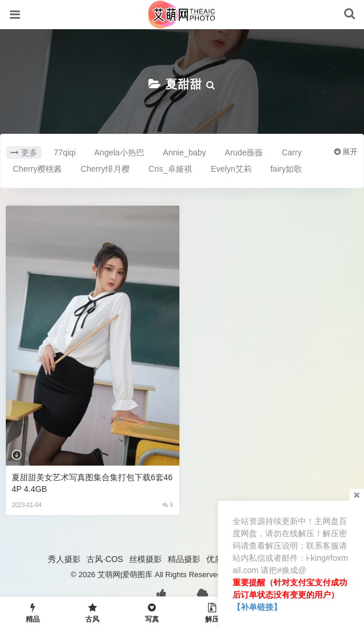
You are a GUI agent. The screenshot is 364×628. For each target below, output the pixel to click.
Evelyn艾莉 (231, 169)
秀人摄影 (64, 559)
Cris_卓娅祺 (170, 169)
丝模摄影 (145, 559)
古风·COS (105, 559)
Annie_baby (185, 152)
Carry (292, 152)
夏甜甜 (184, 84)
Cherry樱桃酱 (37, 169)
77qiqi (65, 152)
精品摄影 (184, 559)
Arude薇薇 (244, 152)
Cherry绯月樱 (105, 169)
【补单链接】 (257, 607)
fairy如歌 (286, 169)
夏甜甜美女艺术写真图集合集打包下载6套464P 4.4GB (92, 483)
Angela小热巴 (119, 152)
